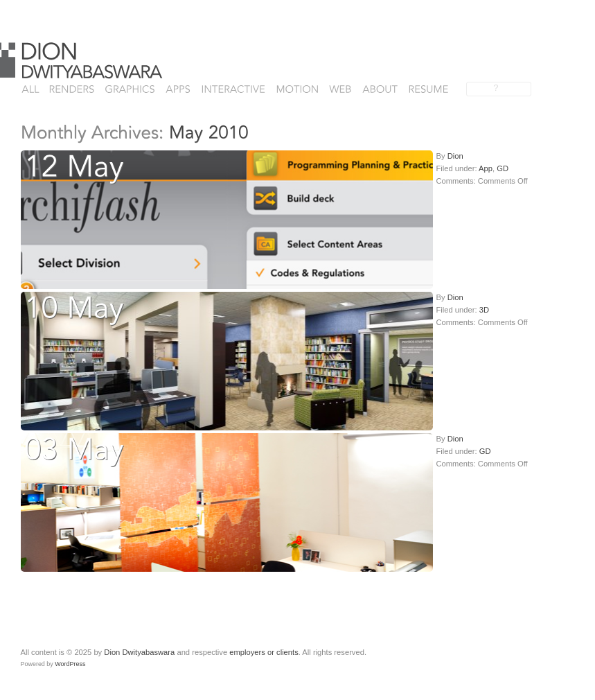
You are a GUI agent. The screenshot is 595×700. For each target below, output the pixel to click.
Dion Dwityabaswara (139, 652)
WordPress (70, 664)
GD (503, 168)
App (486, 168)
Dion (455, 156)
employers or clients (264, 652)
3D (484, 310)
